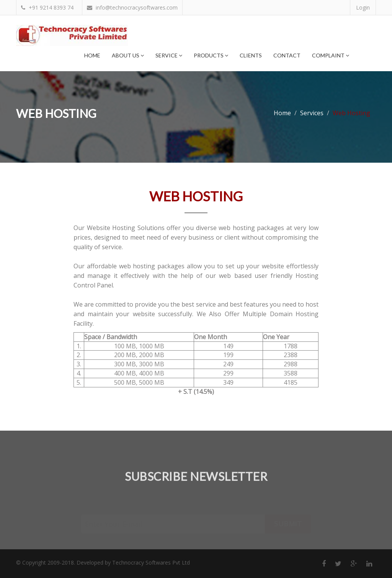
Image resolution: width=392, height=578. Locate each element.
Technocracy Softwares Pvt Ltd (151, 562)
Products (211, 55)
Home (92, 55)
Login (363, 7)
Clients (251, 55)
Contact (287, 55)
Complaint (331, 55)
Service (169, 55)
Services (312, 113)
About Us (128, 55)
